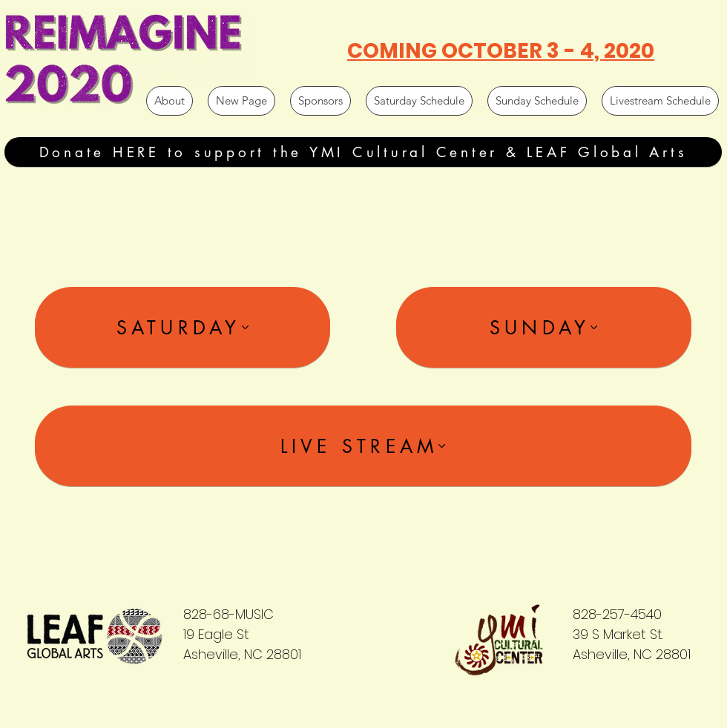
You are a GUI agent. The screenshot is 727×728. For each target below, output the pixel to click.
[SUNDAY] (544, 327)
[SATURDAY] (182, 327)
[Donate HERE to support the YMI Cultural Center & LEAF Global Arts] (363, 152)
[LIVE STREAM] (363, 446)
